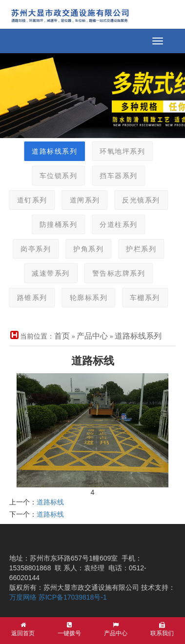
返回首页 (23, 629)
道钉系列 (28, 200)
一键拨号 (69, 629)
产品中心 (92, 336)
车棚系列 (141, 298)
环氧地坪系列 (118, 151)
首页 (62, 336)
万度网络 (23, 597)
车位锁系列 (55, 176)
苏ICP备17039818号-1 (73, 597)
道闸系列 (81, 200)
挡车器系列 (115, 176)
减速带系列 (47, 273)
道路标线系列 (51, 151)
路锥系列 (28, 298)
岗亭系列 (32, 249)
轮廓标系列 (85, 298)
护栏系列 (137, 249)
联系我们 (162, 629)
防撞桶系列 (55, 225)
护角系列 (84, 249)
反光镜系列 (137, 200)
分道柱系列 (115, 225)
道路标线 (50, 502)
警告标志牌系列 (115, 273)
